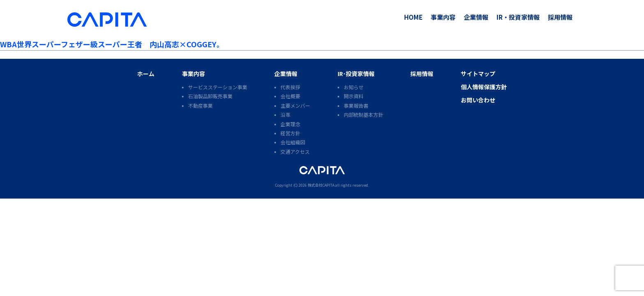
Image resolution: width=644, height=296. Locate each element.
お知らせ (354, 87)
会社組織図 (293, 142)
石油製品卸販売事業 (210, 96)
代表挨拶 (290, 87)
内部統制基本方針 (363, 114)
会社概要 (290, 96)
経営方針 (290, 133)
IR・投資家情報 (518, 17)
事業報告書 (356, 105)
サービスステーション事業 (218, 87)
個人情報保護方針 (484, 87)
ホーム (146, 74)
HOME (413, 17)
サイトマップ (478, 74)
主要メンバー (295, 105)
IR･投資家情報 (356, 74)
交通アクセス (295, 151)
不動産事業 (200, 105)
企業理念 (290, 124)
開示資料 (354, 96)
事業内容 (443, 17)
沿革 (285, 114)
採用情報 (560, 17)
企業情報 (476, 17)
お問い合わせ (478, 100)
